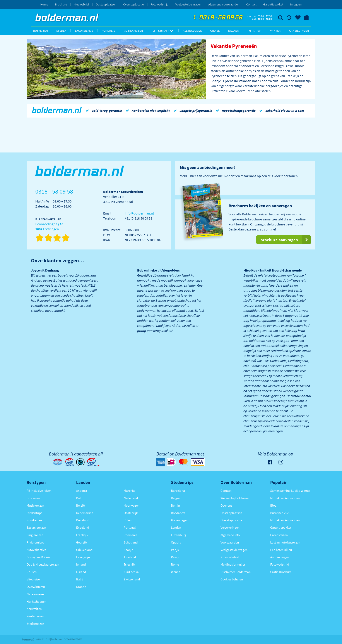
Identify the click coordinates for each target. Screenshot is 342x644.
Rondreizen (34, 520)
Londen (176, 527)
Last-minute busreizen (285, 542)
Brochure (61, 4)
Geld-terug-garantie (103, 111)
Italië (80, 579)
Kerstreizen (34, 609)
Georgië (81, 542)
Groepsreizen (279, 535)
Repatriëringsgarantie (235, 111)
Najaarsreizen (36, 594)
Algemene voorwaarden (224, 4)
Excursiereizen (36, 527)
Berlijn (175, 505)
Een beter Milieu (281, 550)
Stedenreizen (35, 624)
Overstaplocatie (133, 4)
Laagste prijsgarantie (192, 111)
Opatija (176, 542)
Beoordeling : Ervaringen (49, 227)
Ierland (81, 564)
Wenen (176, 572)
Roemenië (130, 535)
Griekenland (84, 550)
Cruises (32, 572)
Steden (61, 31)
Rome (175, 564)
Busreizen (40, 31)
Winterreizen (35, 616)
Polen (128, 520)
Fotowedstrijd (160, 4)
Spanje (128, 550)
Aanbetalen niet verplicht (147, 111)
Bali (79, 498)
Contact (251, 4)
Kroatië (81, 587)
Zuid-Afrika (131, 572)
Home (44, 4)
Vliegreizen (163, 31)
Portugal (130, 527)
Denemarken (85, 513)
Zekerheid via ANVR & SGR (281, 111)
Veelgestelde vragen (188, 4)
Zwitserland (132, 579)
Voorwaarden (230, 542)
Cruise (215, 31)
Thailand (130, 557)
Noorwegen (132, 505)
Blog (273, 505)
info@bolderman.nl (139, 213)
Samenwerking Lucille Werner (290, 491)
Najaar (233, 31)
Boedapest (178, 513)
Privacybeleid (230, 557)
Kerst (254, 31)
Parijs (175, 550)
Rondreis (108, 31)
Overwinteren (36, 587)
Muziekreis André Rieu (285, 498)
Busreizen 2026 (280, 513)
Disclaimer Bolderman (236, 572)
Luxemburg (179, 535)
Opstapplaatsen (106, 4)
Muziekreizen (133, 31)
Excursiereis (84, 31)
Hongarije (83, 557)
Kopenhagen (180, 520)
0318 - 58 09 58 (217, 18)
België (80, 505)
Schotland (131, 542)
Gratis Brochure (281, 572)
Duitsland (83, 520)
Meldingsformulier (233, 564)
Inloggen (296, 4)
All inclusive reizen (39, 491)
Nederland (131, 498)
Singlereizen (35, 535)
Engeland (83, 527)
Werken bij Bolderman (235, 498)
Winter (275, 31)
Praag (175, 557)
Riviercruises (35, 542)
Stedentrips (34, 513)
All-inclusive (192, 31)
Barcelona (178, 491)
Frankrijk (82, 535)
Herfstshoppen (36, 602)
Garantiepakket (273, 4)
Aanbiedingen (299, 31)
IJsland (81, 572)
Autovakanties (36, 550)
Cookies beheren (232, 579)
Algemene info (230, 535)
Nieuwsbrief (81, 4)
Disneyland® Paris (38, 557)
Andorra (82, 491)
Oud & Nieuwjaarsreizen (43, 564)
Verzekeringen (230, 527)
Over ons (226, 505)
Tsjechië (129, 564)
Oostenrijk (131, 513)
